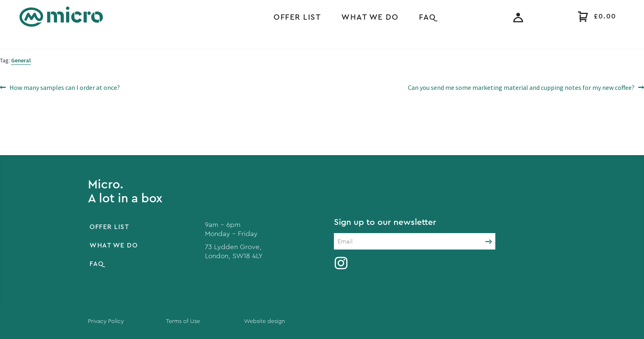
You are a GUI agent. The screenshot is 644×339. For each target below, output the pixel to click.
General (21, 60)
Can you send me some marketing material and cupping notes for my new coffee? (521, 87)
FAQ (428, 17)
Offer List (297, 17)
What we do (370, 17)
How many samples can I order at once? (64, 87)
